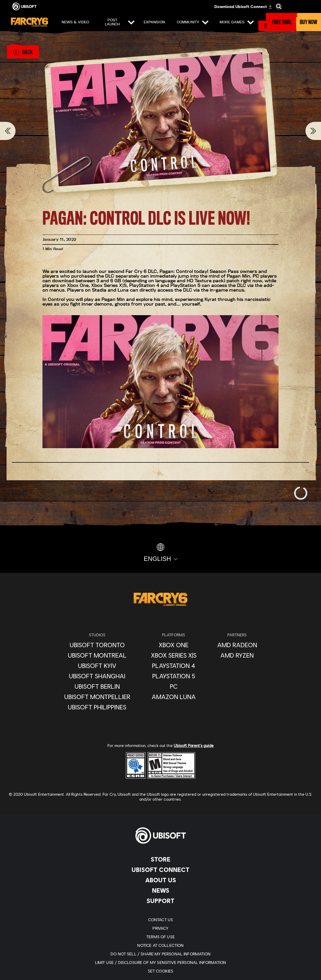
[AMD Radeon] (237, 645)
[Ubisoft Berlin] (97, 686)
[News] (160, 890)
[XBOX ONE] (174, 645)
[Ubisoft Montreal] (97, 655)
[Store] (160, 859)
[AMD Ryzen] (237, 655)
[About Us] (160, 880)
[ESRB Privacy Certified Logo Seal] (136, 765)
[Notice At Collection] (160, 945)
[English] (160, 553)
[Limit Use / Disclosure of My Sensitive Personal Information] (160, 962)
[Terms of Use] (160, 937)
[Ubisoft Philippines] (97, 707)
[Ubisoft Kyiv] (97, 666)
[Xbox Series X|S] (174, 655)
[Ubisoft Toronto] (97, 645)
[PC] (174, 686)
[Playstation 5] (174, 676)
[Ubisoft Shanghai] (97, 676)
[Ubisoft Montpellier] (97, 697)
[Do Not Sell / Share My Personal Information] (160, 954)
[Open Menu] (8, 23)
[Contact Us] (160, 919)
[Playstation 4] (174, 666)
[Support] (160, 901)
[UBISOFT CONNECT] (160, 870)
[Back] (23, 52)
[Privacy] (160, 928)
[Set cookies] (160, 971)
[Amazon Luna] (174, 697)
